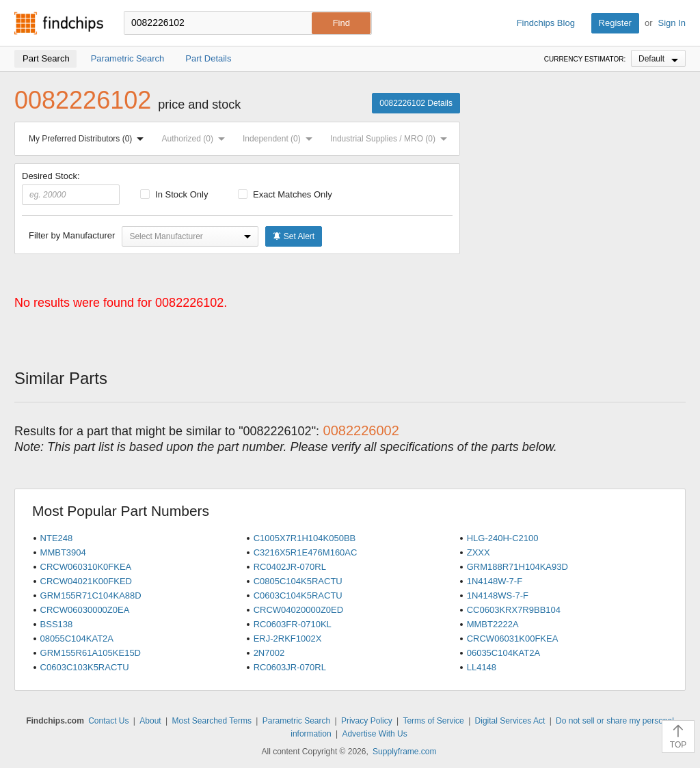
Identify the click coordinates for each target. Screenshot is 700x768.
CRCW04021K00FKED (86, 581)
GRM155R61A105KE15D (91, 653)
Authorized (196, 139)
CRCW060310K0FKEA (86, 567)
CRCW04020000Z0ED (299, 610)
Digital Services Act (510, 721)
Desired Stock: (71, 188)
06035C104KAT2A (503, 653)
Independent (280, 139)
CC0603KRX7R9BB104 (514, 610)
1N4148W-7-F (495, 581)
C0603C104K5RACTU (298, 595)
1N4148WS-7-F (498, 595)
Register (615, 23)
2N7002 (269, 653)
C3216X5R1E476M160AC (306, 552)
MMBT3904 (63, 552)
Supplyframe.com (404, 752)
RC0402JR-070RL (290, 567)
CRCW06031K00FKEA (513, 639)
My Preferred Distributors (89, 139)
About (150, 721)
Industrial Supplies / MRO (391, 139)
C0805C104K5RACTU (298, 581)
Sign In (672, 23)
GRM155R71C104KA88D (91, 595)
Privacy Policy (367, 721)
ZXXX (479, 552)
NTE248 (57, 538)
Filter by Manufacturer (72, 235)
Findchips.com (59, 23)
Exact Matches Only (285, 194)
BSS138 (57, 624)
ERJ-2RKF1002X (288, 639)
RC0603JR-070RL (290, 667)
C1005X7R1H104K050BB (305, 538)
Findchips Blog (546, 23)
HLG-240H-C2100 (503, 538)
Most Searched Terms (212, 721)
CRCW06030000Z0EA (85, 610)
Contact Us (108, 721)
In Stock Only (174, 194)
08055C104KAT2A (77, 639)
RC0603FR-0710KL (293, 624)
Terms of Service (433, 721)
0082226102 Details (416, 103)
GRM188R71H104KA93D (517, 567)
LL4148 (482, 667)
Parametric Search (296, 721)
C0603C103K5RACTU (85, 667)
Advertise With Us (374, 734)
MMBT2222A (493, 624)
